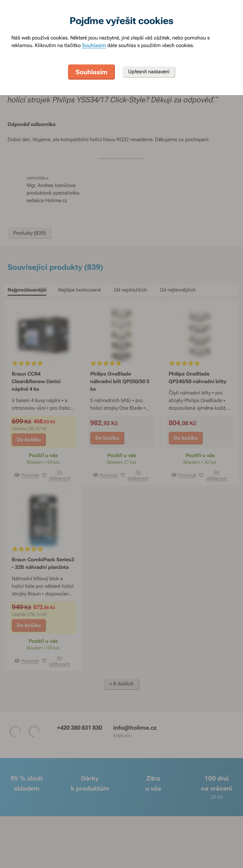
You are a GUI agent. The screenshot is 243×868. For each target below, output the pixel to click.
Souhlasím (94, 45)
